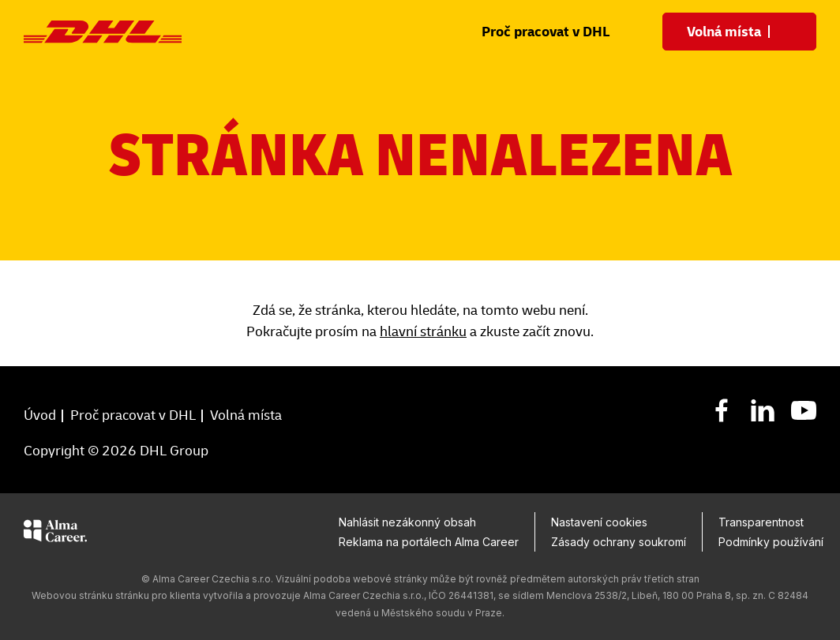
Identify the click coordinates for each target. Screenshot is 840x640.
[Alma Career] (55, 533)
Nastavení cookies (599, 522)
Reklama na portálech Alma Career (429, 542)
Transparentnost (761, 522)
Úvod (40, 415)
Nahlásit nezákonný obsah (407, 522)
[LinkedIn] (763, 410)
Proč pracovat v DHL (546, 32)
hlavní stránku (423, 331)
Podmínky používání (771, 542)
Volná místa (246, 415)
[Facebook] (722, 410)
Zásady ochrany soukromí (619, 542)
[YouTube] (804, 410)
